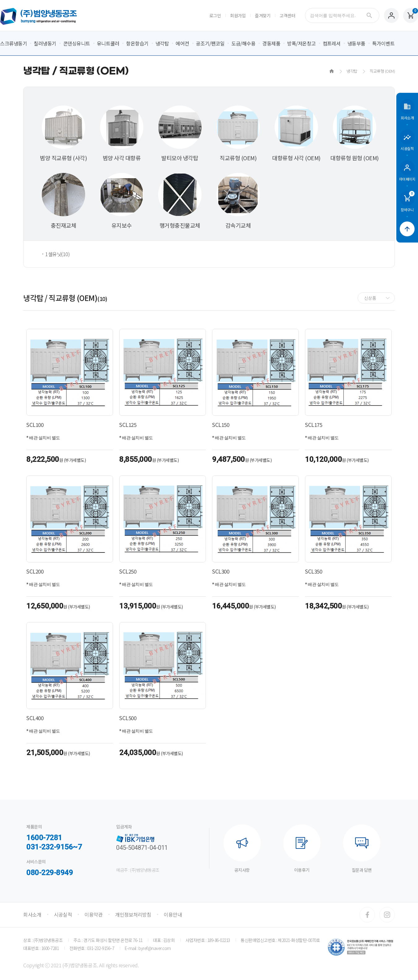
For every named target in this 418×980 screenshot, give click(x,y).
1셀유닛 (57, 254)
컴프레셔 (332, 43)
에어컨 (182, 43)
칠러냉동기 (45, 43)
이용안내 (173, 914)
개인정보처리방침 (133, 914)
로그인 (215, 15)
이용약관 (94, 914)
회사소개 (32, 914)
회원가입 (238, 15)
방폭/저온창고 (301, 43)
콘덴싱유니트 (77, 43)
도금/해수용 (243, 43)
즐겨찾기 (263, 15)
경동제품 (271, 43)
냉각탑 (162, 43)
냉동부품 (356, 43)
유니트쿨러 (108, 43)
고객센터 (287, 15)
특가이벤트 (383, 43)
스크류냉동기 (13, 43)
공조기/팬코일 (210, 43)
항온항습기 (137, 43)
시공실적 (63, 914)
